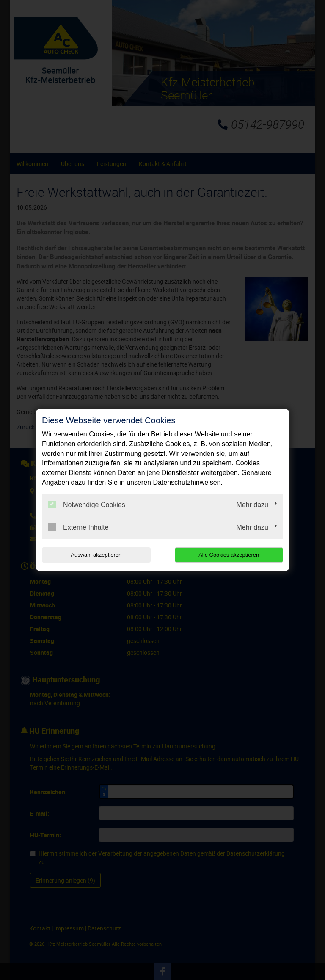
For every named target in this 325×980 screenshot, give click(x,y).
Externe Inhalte (78, 527)
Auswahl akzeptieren (96, 555)
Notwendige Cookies (87, 505)
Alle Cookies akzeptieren (229, 555)
